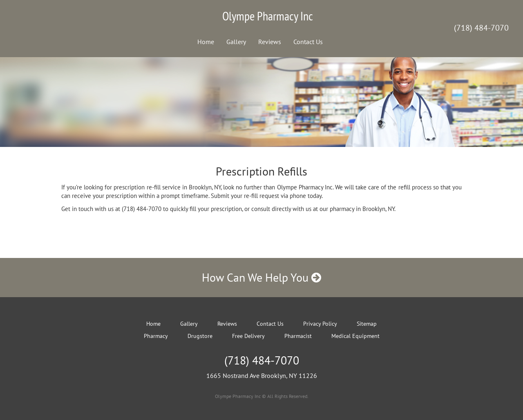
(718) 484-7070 (481, 28)
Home (206, 42)
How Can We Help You (261, 277)
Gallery (236, 42)
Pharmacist (298, 336)
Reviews (270, 42)
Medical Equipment (355, 336)
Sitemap (367, 324)
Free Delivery (248, 336)
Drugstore (200, 336)
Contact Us (308, 42)
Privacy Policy (320, 324)
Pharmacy (156, 336)
